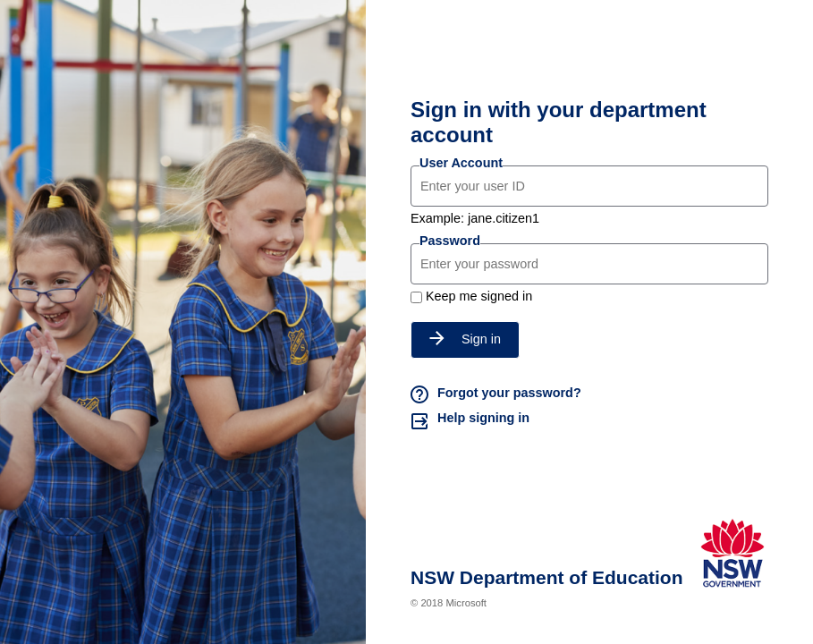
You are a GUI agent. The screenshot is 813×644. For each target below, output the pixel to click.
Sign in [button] (465, 339)
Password (450, 241)
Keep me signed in (479, 296)
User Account (461, 163)
